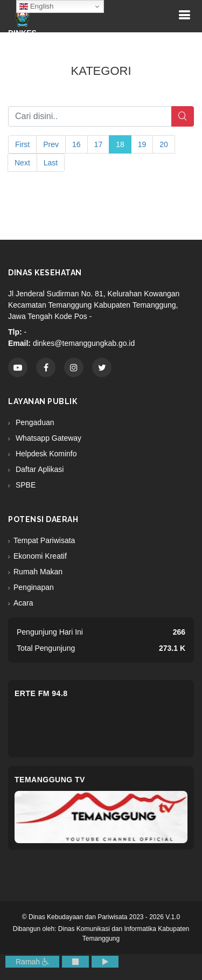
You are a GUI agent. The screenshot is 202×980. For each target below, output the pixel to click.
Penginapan (34, 587)
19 (142, 144)
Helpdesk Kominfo (45, 454)
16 (76, 144)
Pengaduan (34, 422)
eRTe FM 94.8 (41, 693)
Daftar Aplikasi (39, 469)
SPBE (25, 485)
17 (99, 144)
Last (51, 163)
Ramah (32, 962)
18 (120, 144)
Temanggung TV (50, 780)
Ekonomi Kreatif (40, 556)
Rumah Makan (38, 572)
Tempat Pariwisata (44, 540)
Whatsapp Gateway (47, 438)
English (36, 6)
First (22, 144)
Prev (51, 144)
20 (164, 144)
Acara (23, 603)
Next (22, 163)
